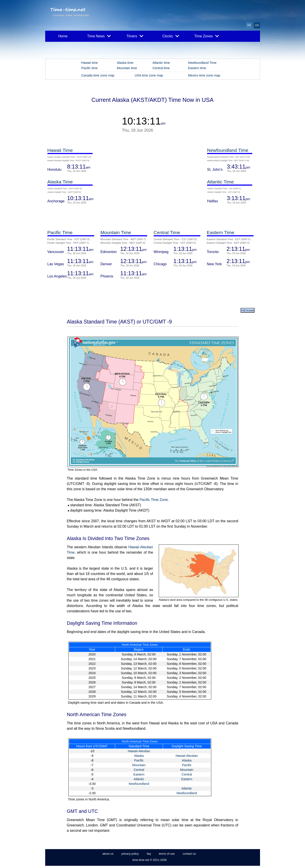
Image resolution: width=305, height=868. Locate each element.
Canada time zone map (98, 75)
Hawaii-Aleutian (139, 751)
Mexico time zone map (204, 75)
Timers (135, 36)
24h (249, 25)
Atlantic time (161, 63)
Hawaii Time (60, 150)
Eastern (139, 774)
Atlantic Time (220, 182)
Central (139, 770)
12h (257, 25)
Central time (161, 68)
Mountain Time (116, 232)
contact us (189, 854)
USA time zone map (149, 75)
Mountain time (127, 68)
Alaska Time (60, 182)
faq (149, 854)
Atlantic (139, 779)
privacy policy (130, 854)
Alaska (139, 756)
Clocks (171, 36)
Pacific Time (60, 232)
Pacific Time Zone (154, 500)
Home (63, 36)
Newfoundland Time (202, 63)
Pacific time (89, 68)
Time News (99, 36)
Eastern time (197, 68)
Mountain (139, 765)
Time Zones (206, 36)
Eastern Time (221, 232)
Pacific (139, 760)
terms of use (167, 854)
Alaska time (125, 63)
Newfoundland (139, 784)
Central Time (167, 232)
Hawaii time (89, 63)
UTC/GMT (100, 746)
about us (108, 854)
